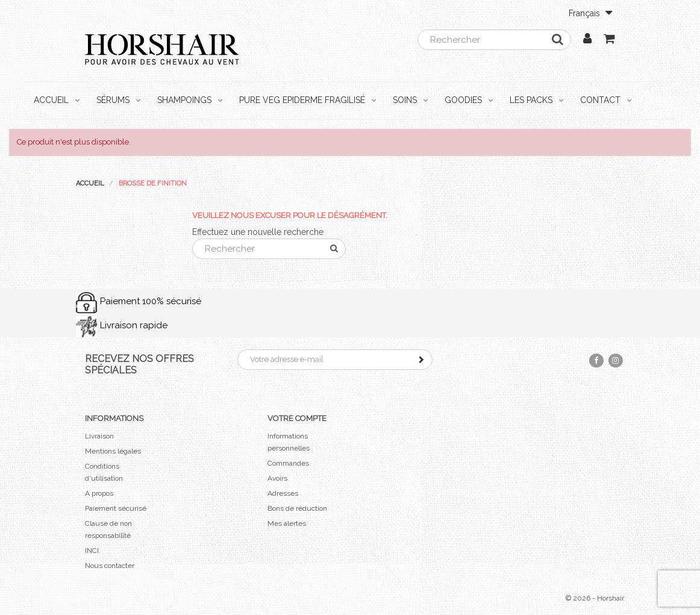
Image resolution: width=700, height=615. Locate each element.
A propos (99, 493)
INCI (92, 551)
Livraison (99, 436)
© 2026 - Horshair (595, 598)
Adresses (283, 493)
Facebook (596, 361)
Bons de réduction (297, 508)
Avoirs (277, 478)
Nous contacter (110, 566)
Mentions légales (113, 451)
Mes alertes (287, 523)
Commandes (288, 463)
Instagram (616, 361)
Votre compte (297, 418)
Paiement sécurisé (116, 508)
